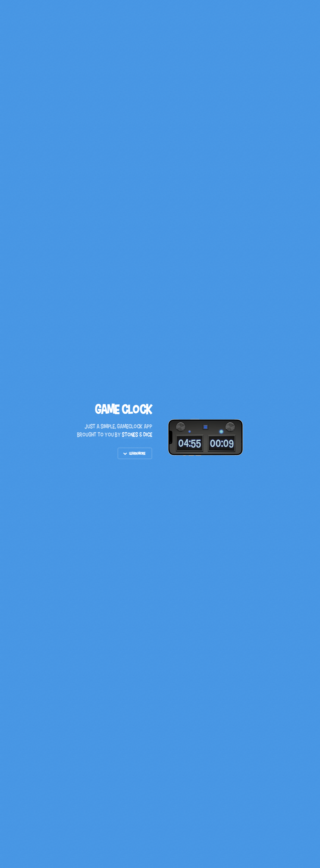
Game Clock (124, 409)
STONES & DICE (137, 434)
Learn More (137, 453)
